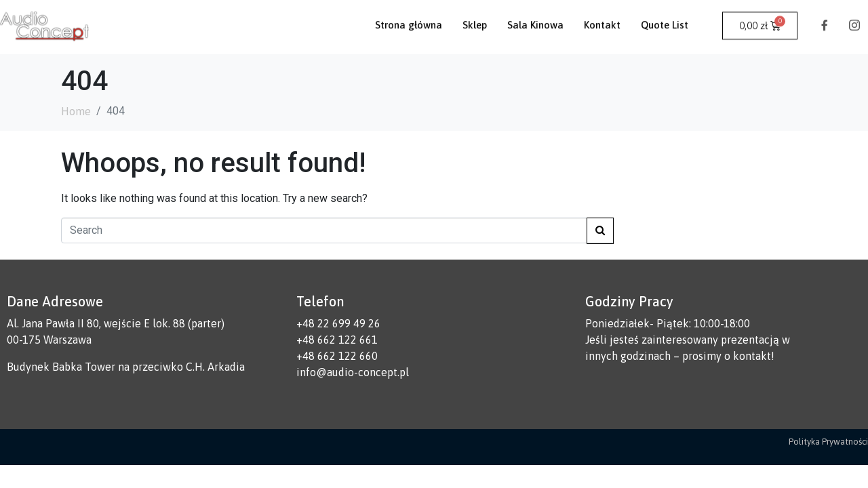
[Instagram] (854, 18)
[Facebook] (825, 18)
